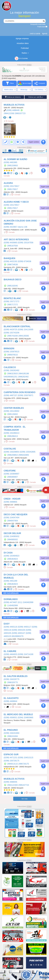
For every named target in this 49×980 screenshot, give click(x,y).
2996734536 (12, 265)
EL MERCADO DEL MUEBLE (18, 714)
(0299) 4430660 (11, 243)
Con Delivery (40, 90)
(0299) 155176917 (12, 186)
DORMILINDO (11, 599)
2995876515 (12, 355)
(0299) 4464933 (11, 654)
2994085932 (12, 540)
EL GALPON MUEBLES (16, 676)
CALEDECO (10, 367)
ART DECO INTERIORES (16, 240)
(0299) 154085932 (12, 536)
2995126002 (12, 414)
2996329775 (12, 682)
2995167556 (12, 246)
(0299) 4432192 (11, 261)
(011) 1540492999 (25, 602)
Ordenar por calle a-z (36, 97)
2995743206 (13, 336)
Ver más (24, 799)
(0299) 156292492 (12, 370)
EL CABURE (10, 651)
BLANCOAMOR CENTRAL (17, 326)
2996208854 (13, 455)
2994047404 (12, 521)
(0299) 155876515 (12, 352)
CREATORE (10, 471)
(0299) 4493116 (11, 627)
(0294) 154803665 (25, 718)
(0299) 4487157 (11, 395)
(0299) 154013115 (25, 758)
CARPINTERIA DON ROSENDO (20, 392)
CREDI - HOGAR (12, 499)
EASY (7, 624)
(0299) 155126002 (12, 411)
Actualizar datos (23, 43)
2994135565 (24, 336)
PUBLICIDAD (25, 65)
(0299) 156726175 (12, 761)
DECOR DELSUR (12, 533)
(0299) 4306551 (11, 718)
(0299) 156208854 (12, 452)
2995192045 (12, 286)
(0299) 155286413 (12, 433)
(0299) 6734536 (24, 261)
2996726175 (24, 764)
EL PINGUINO (11, 730)
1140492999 (12, 605)
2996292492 (23, 377)
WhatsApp (26, 90)
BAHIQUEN (9, 258)
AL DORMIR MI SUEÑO (15, 159)
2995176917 (12, 189)
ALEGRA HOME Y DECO (16, 202)
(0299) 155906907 (12, 474)
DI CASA (8, 553)
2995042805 (24, 455)
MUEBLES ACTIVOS (14, 105)
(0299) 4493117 (25, 627)
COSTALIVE (10, 449)
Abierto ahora (10, 90)
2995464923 (12, 559)
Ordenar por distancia (13, 97)
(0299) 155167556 (25, 243)
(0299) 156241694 (12, 733)
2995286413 (12, 436)
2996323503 (13, 374)
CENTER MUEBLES (14, 408)
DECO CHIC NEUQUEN (15, 514)
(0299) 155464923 (12, 556)
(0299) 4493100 (19, 630)
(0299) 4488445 (13, 110)
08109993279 (18, 636)
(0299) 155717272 (12, 301)
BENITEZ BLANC (12, 298)
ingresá (44, 34)
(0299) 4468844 (10, 701)
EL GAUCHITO (11, 698)
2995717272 (12, 305)
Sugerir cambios (34, 142)
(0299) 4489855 (10, 502)
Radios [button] (25, 53)
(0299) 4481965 (10, 162)
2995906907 (12, 477)
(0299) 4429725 (11, 330)
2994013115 (13, 764)
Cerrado (10, 121)
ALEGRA (8, 183)
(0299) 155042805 (28, 452)
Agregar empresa (22, 38)
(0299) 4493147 (19, 633)
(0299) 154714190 (25, 654)
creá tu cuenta (35, 34)
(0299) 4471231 (11, 758)
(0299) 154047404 (12, 518)
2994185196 (24, 374)
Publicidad (42, 27)
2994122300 (9, 113)
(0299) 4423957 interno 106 (15, 227)
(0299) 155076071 (25, 395)
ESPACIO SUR (11, 754)
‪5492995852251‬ (11, 377)
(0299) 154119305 (25, 330)
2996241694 (12, 736)
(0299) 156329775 (12, 679)
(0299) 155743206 (12, 333)
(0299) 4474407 (11, 602)
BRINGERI (9, 349)
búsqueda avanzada (38, 24)
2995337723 (20, 113)
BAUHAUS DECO (13, 280)
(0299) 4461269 (10, 581)
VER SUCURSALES (11, 593)
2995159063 (12, 166)
